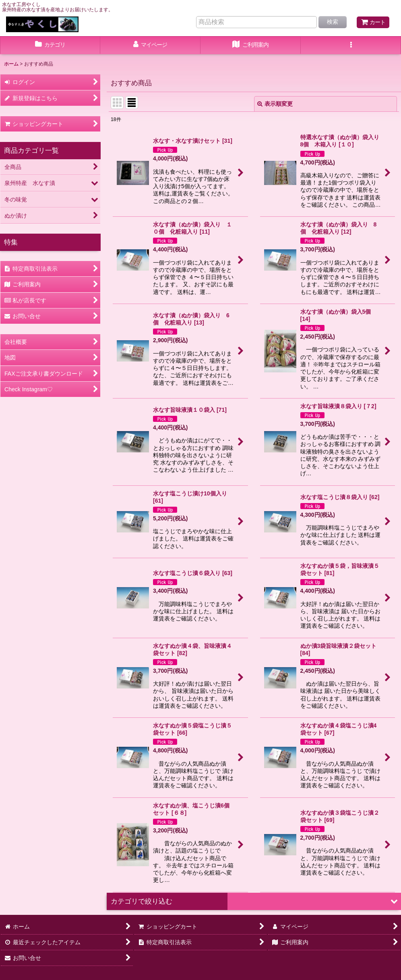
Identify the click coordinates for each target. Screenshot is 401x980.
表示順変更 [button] (275, 104)
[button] (351, 45)
